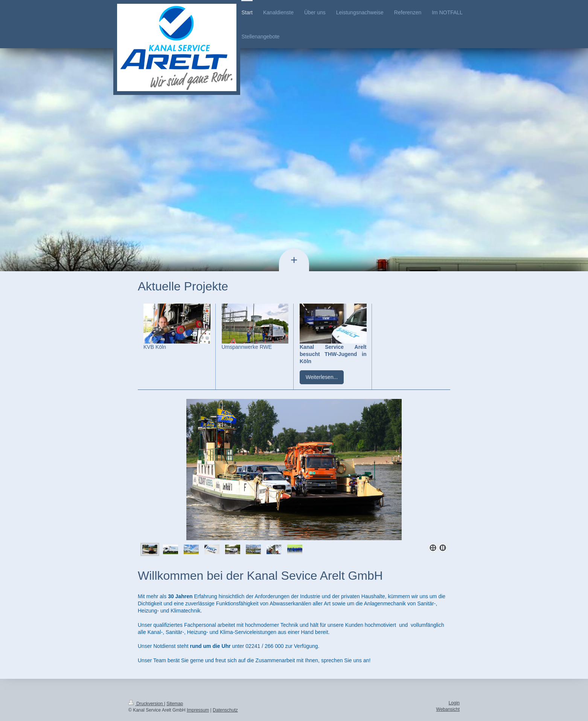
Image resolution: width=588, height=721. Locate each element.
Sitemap (175, 704)
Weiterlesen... (322, 377)
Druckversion (146, 704)
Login (454, 703)
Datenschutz (225, 710)
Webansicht (448, 709)
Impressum (198, 710)
